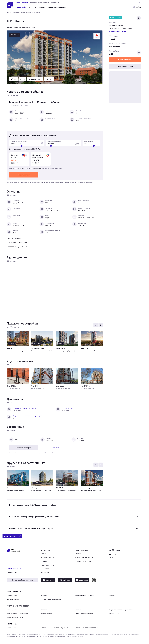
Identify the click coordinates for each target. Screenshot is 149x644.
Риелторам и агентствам (40, 3)
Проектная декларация (71, 408)
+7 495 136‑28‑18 (14, 569)
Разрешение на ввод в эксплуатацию (27, 416)
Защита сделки (13, 599)
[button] (42, 143)
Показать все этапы (95, 365)
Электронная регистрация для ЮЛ (55, 628)
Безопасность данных (84, 561)
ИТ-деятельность (48, 558)
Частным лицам (22, 3)
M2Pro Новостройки (15, 617)
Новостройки (12, 596)
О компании (46, 550)
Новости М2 (46, 573)
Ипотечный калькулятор (84, 596)
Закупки (78, 554)
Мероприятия (115, 614)
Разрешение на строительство (25, 408)
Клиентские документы (84, 558)
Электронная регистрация (17, 614)
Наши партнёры (47, 565)
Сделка (112, 596)
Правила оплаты (82, 550)
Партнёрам (55, 3)
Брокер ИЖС (12, 628)
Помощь (44, 561)
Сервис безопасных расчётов (121, 610)
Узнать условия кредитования (51, 168)
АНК (111, 54)
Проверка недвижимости (51, 599)
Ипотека (44, 596)
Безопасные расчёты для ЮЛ (87, 628)
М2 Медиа (45, 569)
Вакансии (45, 554)
